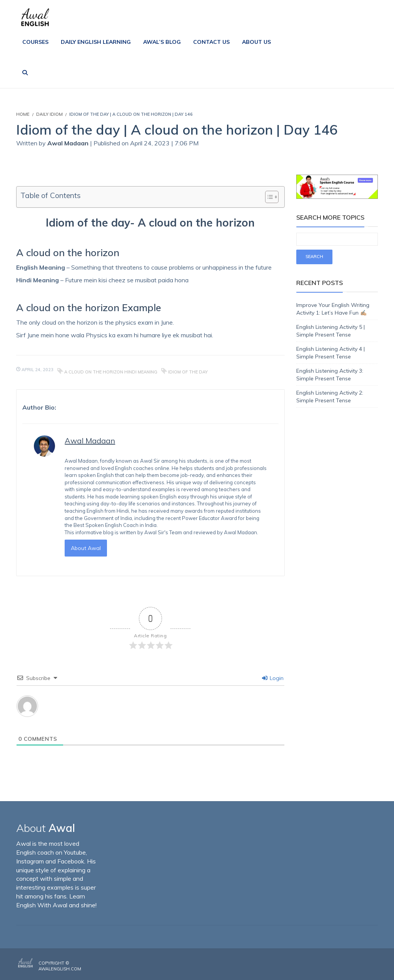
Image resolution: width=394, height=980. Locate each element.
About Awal (86, 548)
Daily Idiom (49, 114)
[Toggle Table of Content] (268, 197)
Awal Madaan (68, 143)
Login (273, 678)
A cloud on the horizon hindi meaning (111, 372)
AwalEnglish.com (60, 969)
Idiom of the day (188, 372)
